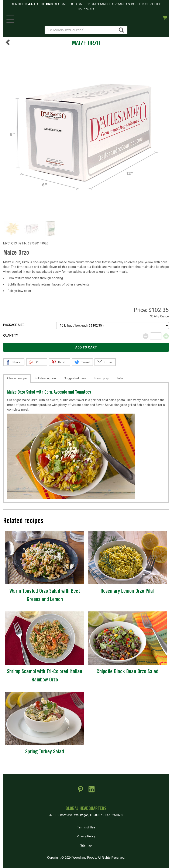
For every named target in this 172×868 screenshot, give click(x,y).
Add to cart (86, 347)
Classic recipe (17, 378)
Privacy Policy (86, 836)
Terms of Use (86, 827)
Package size (14, 325)
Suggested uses (75, 378)
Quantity (11, 335)
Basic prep (102, 378)
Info (120, 378)
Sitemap (86, 845)
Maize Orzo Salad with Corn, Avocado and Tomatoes (49, 393)
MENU (9, 18)
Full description (45, 378)
